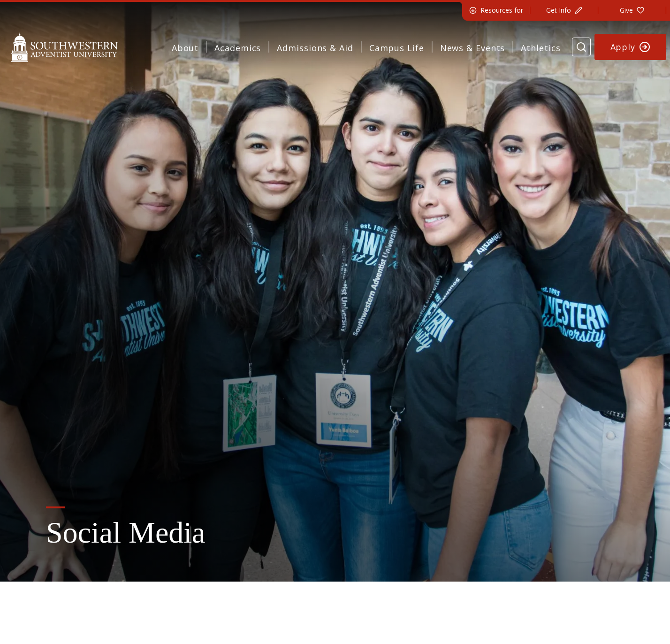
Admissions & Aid (315, 48)
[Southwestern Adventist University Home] (65, 47)
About (185, 48)
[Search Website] (581, 47)
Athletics (541, 48)
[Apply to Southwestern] (631, 47)
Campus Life (397, 48)
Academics (238, 48)
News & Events (473, 48)
